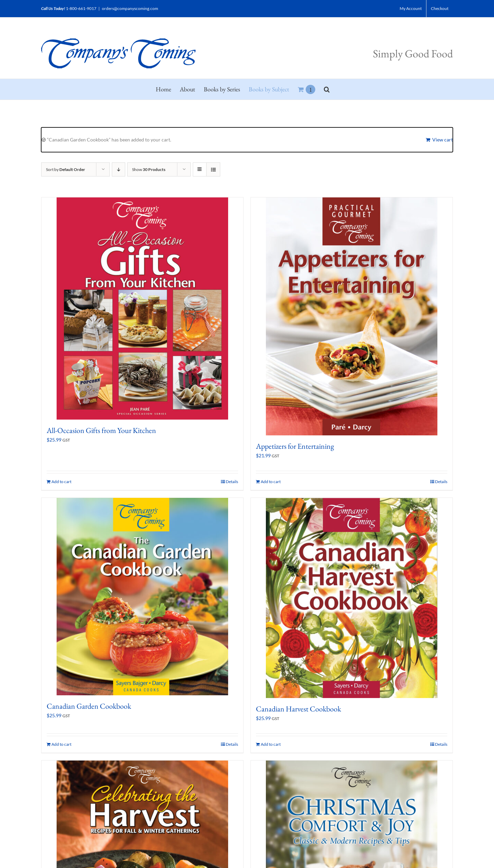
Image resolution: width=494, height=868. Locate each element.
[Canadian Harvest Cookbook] (352, 598)
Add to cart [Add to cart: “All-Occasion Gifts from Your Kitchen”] (61, 482)
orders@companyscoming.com (130, 8)
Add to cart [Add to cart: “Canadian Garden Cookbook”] (61, 744)
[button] (327, 89)
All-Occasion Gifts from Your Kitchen (101, 430)
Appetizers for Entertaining (295, 446)
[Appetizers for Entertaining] (352, 316)
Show (149, 169)
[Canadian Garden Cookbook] (142, 597)
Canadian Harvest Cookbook (298, 709)
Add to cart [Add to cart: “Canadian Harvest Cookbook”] (271, 744)
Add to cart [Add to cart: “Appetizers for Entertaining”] (271, 482)
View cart (443, 140)
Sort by (66, 169)
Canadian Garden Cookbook (89, 706)
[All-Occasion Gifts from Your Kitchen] (142, 309)
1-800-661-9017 (81, 8)
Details (232, 482)
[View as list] (213, 169)
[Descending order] (119, 169)
